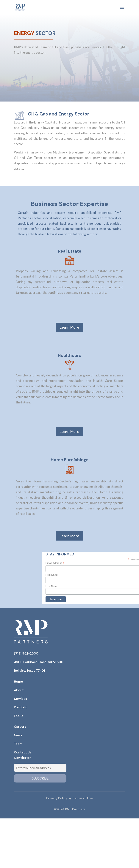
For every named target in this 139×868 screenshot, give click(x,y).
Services (21, 699)
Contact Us (23, 752)
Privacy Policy (57, 798)
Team (18, 744)
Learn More (69, 327)
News (18, 735)
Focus (19, 716)
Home (18, 682)
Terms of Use (83, 798)
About (19, 690)
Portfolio (21, 707)
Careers (20, 727)
